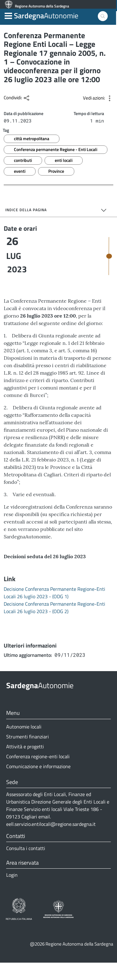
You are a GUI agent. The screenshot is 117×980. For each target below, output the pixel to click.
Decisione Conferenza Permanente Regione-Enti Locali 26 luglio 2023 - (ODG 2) (54, 625)
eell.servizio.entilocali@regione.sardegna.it (51, 841)
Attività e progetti (25, 764)
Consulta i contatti (26, 866)
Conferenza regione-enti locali (38, 774)
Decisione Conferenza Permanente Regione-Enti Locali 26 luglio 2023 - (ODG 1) (54, 610)
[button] (8, 19)
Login (12, 892)
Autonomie (46, 19)
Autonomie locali (24, 744)
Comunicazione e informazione (38, 784)
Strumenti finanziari (28, 754)
